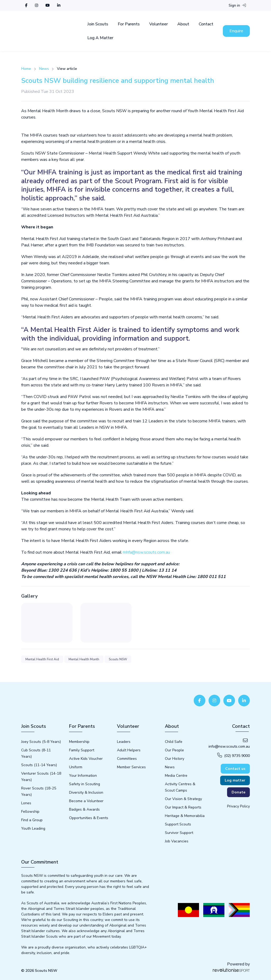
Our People (174, 750)
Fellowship (30, 812)
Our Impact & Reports (183, 807)
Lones (26, 803)
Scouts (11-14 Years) (39, 765)
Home (26, 69)
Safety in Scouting (85, 784)
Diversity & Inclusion (86, 792)
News (44, 69)
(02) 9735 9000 (234, 756)
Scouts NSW (118, 659)
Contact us (235, 769)
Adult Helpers (129, 750)
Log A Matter (100, 38)
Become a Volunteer (86, 801)
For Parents (129, 24)
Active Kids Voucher (86, 759)
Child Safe (174, 742)
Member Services (131, 767)
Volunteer (159, 24)
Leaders (124, 742)
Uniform (76, 767)
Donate (238, 792)
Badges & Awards (84, 809)
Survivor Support (179, 833)
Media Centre (176, 776)
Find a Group (32, 820)
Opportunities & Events (89, 818)
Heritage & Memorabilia (185, 816)
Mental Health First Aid (42, 659)
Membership (79, 742)
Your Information (83, 776)
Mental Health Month (84, 659)
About (183, 24)
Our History (175, 759)
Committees (127, 759)
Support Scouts (178, 824)
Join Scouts (98, 24)
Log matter (235, 780)
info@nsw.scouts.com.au (229, 744)
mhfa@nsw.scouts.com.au (146, 552)
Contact (206, 24)
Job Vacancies (177, 841)
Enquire (236, 31)
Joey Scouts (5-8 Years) (41, 742)
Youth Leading (33, 828)
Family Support (82, 750)
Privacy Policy (238, 806)
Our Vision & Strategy (183, 799)
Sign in (237, 5)
